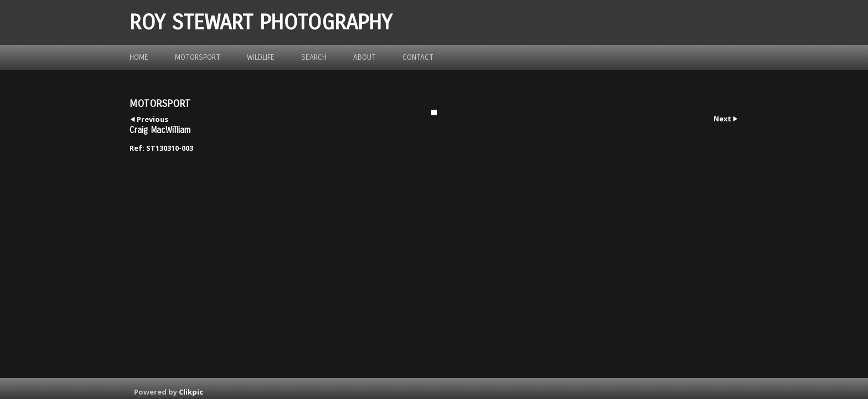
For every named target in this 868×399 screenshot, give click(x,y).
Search (314, 57)
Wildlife (261, 57)
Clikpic (191, 392)
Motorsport (198, 57)
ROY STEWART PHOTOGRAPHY (261, 22)
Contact (418, 57)
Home (139, 57)
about (365, 57)
